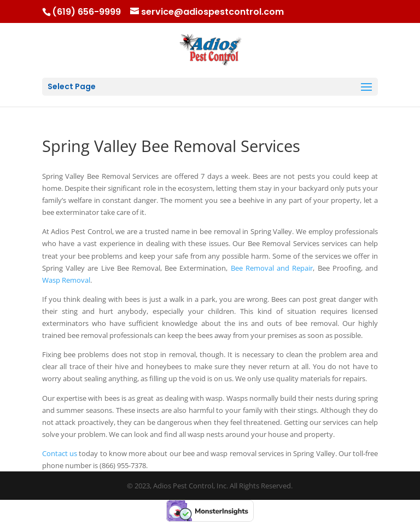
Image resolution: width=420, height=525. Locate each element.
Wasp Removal (66, 280)
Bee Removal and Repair (272, 268)
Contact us (60, 453)
